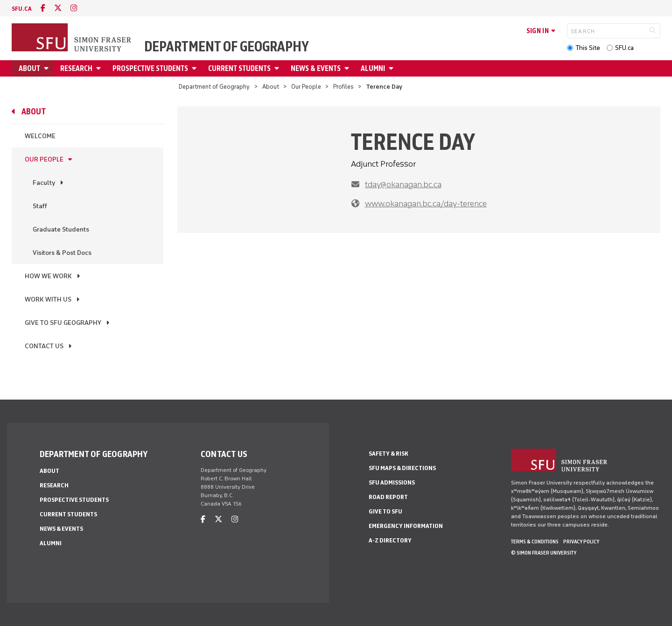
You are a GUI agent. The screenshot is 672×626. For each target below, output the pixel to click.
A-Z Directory (390, 540)
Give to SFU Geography (63, 323)
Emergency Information (406, 526)
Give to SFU (385, 511)
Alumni (373, 68)
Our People (306, 87)
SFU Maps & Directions (402, 468)
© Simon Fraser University (544, 553)
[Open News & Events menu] (348, 68)
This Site (588, 48)
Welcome (40, 136)
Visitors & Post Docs (62, 253)
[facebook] (43, 8)
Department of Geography (227, 47)
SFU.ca (624, 48)
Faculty (44, 183)
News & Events (316, 68)
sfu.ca (22, 9)
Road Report (388, 497)
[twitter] (58, 8)
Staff (40, 206)
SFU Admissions (392, 482)
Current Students (239, 68)
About (29, 68)
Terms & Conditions (535, 542)
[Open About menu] (48, 68)
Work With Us (48, 299)
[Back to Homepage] (72, 38)
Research (76, 68)
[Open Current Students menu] (278, 68)
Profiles (343, 87)
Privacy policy (581, 542)
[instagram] (74, 8)
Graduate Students (61, 229)
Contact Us (44, 346)
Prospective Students (150, 68)
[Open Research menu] (100, 68)
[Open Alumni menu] (392, 68)
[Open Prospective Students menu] (196, 68)
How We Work (48, 276)
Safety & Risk (388, 454)
